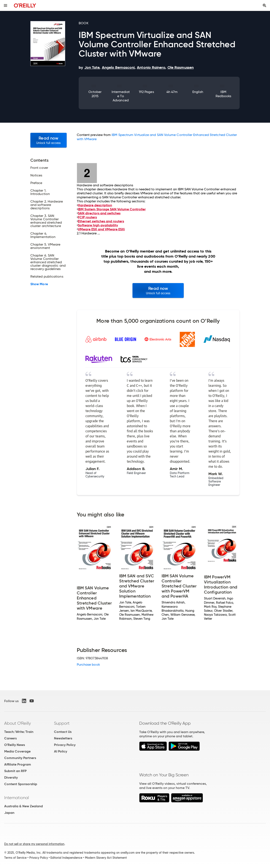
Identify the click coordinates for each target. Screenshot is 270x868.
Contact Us (63, 732)
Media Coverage (17, 751)
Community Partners (20, 758)
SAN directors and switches (99, 213)
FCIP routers (87, 217)
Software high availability (98, 225)
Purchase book (88, 664)
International (17, 798)
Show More (39, 284)
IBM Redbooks (223, 94)
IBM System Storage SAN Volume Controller (112, 209)
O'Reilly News (15, 745)
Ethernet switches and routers (101, 221)
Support (62, 723)
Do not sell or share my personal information (34, 844)
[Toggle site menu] (5, 5)
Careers (10, 738)
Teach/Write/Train (19, 732)
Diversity (11, 777)
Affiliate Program (18, 764)
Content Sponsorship (21, 784)
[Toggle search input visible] (265, 5)
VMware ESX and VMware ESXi (101, 229)
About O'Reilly (18, 723)
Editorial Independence (66, 858)
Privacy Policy (65, 745)
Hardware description (95, 205)
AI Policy (61, 751)
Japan (9, 813)
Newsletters (63, 738)
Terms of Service (15, 858)
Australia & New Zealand (24, 806)
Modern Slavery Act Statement (106, 858)
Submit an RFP (15, 771)
